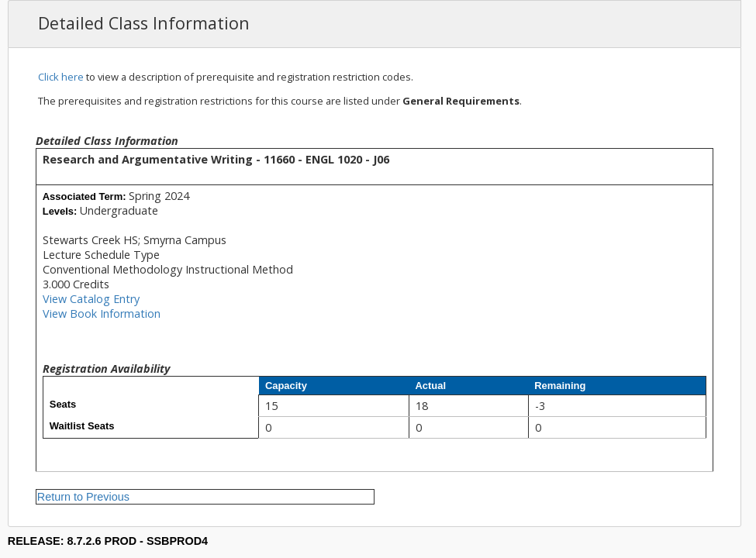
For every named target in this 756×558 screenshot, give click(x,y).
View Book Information (102, 313)
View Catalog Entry (91, 299)
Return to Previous (83, 497)
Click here (61, 77)
